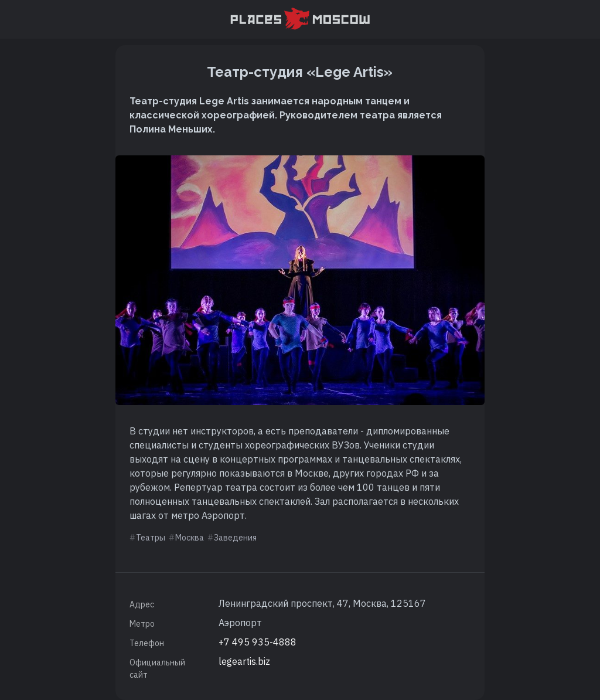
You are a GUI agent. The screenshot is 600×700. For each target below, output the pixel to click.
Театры (151, 538)
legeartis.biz (244, 661)
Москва (190, 538)
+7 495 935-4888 (258, 642)
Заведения (235, 538)
